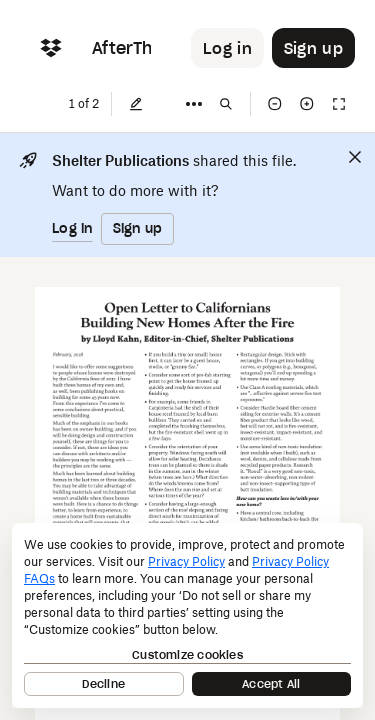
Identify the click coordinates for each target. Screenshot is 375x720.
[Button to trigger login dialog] (227, 48)
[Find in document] (226, 104)
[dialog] (187, 615)
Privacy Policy (186, 561)
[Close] (355, 157)
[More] (194, 104)
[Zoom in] (307, 104)
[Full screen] (339, 104)
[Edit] (136, 104)
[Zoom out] (275, 104)
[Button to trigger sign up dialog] (313, 48)
